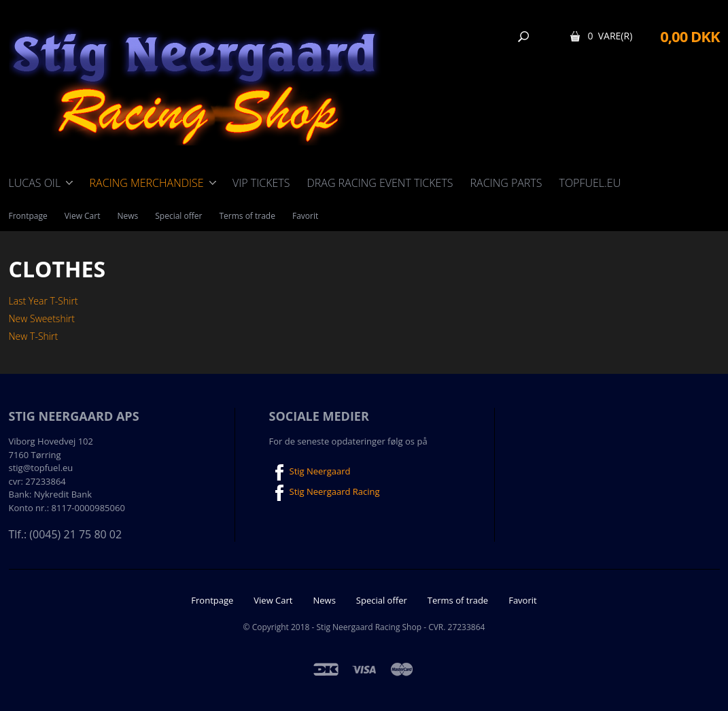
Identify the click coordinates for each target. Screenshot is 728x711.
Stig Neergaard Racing (325, 493)
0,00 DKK (690, 36)
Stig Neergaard (310, 472)
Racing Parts (506, 183)
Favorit (305, 216)
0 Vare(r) (610, 36)
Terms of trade (247, 216)
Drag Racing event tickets (380, 183)
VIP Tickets (261, 183)
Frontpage (28, 216)
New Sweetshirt (42, 318)
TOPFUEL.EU (590, 183)
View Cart (83, 216)
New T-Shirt (34, 336)
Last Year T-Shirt (44, 301)
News (127, 216)
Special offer (178, 216)
